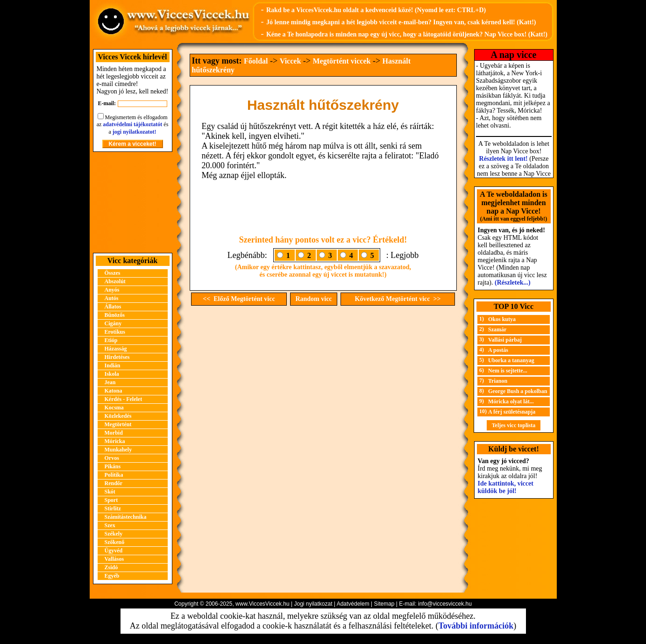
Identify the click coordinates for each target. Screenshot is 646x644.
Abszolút (115, 281)
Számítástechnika (126, 517)
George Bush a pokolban (518, 391)
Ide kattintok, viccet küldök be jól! (506, 487)
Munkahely (118, 450)
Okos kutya (502, 319)
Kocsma (114, 408)
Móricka (115, 441)
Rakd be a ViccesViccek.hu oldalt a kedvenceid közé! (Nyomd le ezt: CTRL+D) (376, 10)
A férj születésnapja (512, 412)
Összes (113, 273)
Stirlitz (113, 508)
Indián (113, 365)
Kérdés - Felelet (124, 399)
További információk (476, 626)
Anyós (112, 290)
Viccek (291, 61)
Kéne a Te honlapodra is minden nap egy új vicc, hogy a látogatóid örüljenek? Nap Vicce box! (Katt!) (407, 34)
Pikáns (113, 466)
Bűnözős (115, 315)
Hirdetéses (117, 357)
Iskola (112, 374)
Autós (112, 298)
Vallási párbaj (505, 340)
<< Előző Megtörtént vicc (239, 299)
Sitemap (384, 604)
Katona (114, 391)
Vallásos (114, 559)
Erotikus (115, 332)
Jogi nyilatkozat (313, 604)
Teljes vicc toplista (514, 425)
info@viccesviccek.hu (445, 604)
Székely (114, 534)
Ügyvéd (114, 551)
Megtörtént (118, 424)
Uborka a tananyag (511, 360)
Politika (114, 475)
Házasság (116, 349)
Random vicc (313, 299)
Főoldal (256, 61)
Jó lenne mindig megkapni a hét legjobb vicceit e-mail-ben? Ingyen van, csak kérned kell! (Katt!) (401, 22)
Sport (111, 500)
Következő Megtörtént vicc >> (398, 299)
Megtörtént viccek (341, 61)
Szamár (497, 329)
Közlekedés (118, 416)
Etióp (111, 340)
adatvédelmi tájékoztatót (132, 124)
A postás (498, 350)
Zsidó (111, 567)
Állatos (113, 307)
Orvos (112, 458)
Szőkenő (115, 542)
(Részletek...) (513, 283)
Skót (110, 492)
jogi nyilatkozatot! (135, 132)
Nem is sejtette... (508, 371)
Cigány (113, 323)
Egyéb (112, 576)
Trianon (498, 381)
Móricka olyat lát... (511, 401)
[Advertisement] (133, 202)
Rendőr (114, 483)
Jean (110, 382)
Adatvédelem (353, 604)
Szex (110, 525)
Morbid (114, 433)
